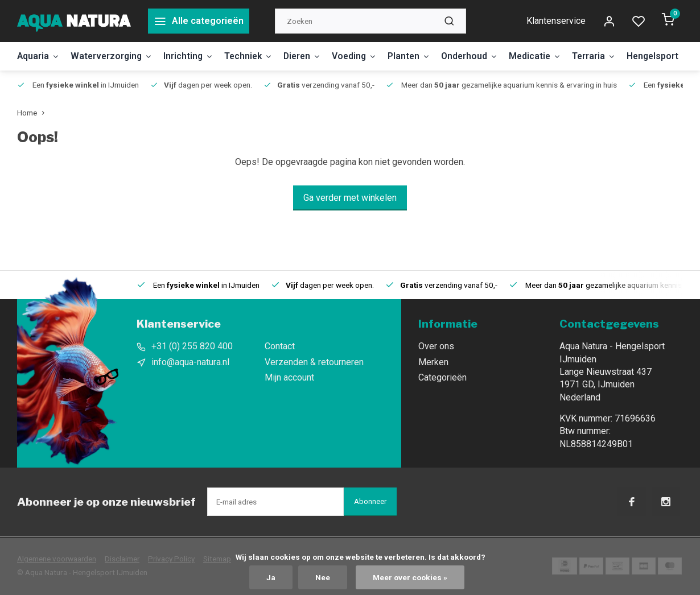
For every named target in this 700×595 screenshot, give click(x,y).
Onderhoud (482, 56)
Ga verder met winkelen (350, 198)
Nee (323, 577)
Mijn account (289, 377)
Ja (271, 577)
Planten (421, 56)
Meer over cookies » (410, 577)
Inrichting (193, 56)
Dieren (310, 56)
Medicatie (549, 56)
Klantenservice (556, 21)
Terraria (610, 56)
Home (33, 113)
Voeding (365, 56)
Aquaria (39, 56)
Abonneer (370, 501)
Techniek (254, 56)
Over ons (436, 346)
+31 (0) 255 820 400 (192, 346)
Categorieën (442, 377)
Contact (280, 346)
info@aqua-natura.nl (190, 362)
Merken (433, 362)
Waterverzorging (114, 56)
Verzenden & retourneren (314, 362)
